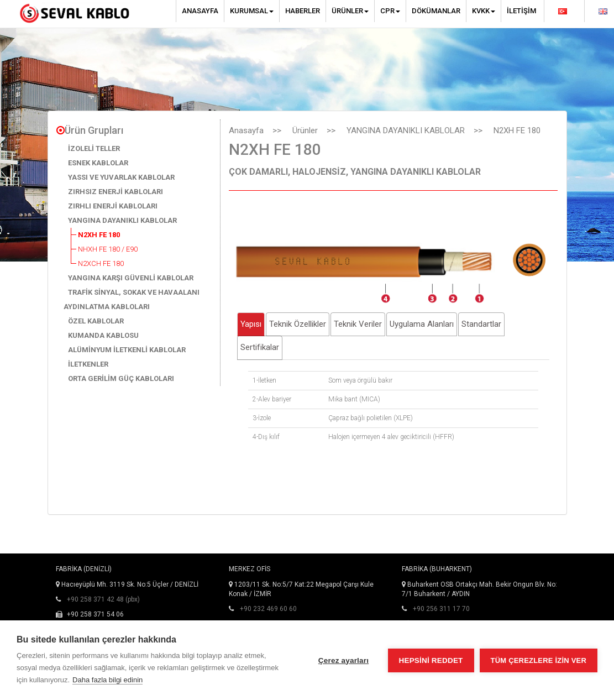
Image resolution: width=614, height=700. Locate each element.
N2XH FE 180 (99, 235)
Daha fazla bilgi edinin (107, 680)
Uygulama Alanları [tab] (422, 324)
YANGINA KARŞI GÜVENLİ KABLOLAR (131, 278)
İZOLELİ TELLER (94, 148)
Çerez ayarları (343, 660)
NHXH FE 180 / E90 (108, 249)
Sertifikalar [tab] (260, 347)
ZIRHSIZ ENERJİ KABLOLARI (116, 192)
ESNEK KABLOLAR (98, 163)
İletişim (521, 11)
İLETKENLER (88, 364)
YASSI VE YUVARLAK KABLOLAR (121, 177)
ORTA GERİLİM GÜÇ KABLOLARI (121, 378)
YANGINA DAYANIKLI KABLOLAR (122, 220)
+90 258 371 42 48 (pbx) (103, 599)
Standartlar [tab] (481, 324)
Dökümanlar (436, 11)
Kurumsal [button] (252, 11)
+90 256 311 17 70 (441, 609)
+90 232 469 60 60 (268, 609)
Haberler (303, 11)
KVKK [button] (484, 11)
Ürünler (305, 130)
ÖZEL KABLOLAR (96, 321)
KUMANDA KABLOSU (103, 335)
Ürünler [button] (350, 11)
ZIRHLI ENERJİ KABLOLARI (113, 206)
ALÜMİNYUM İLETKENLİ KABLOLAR (127, 350)
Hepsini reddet (431, 660)
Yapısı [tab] (251, 324)
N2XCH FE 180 (101, 263)
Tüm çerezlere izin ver (539, 660)
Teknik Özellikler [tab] (298, 324)
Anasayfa (200, 11)
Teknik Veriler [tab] (358, 324)
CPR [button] (390, 11)
